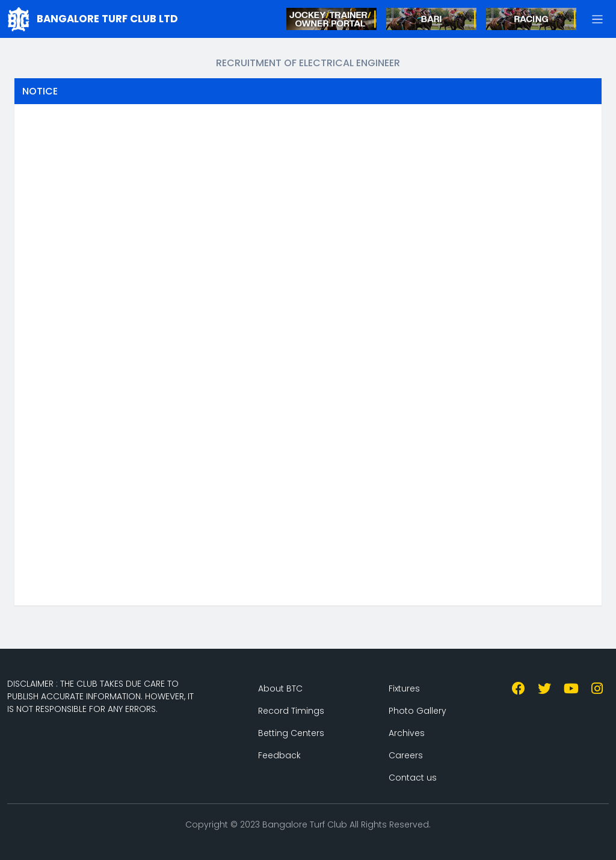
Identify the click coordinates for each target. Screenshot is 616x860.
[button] (598, 19)
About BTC (280, 688)
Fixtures (404, 688)
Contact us (413, 778)
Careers (406, 755)
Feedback (279, 755)
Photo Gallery (417, 711)
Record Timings (291, 711)
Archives (407, 733)
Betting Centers (291, 733)
